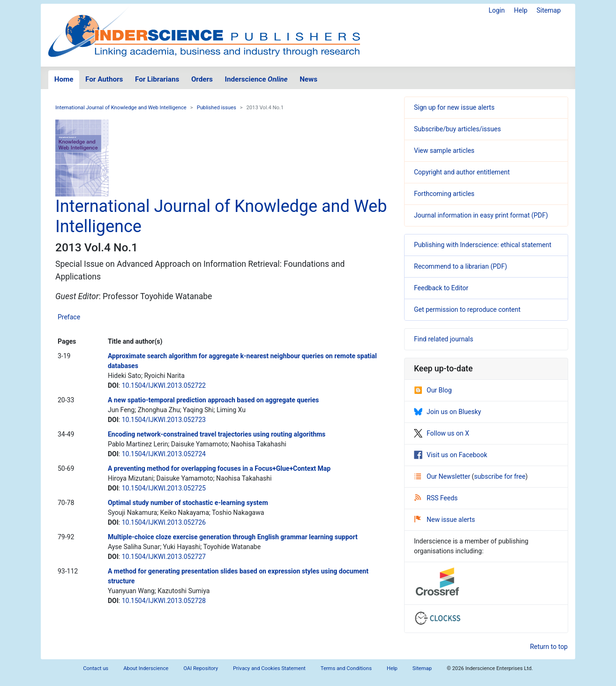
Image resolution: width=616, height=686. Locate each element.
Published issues (217, 108)
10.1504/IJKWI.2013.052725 (164, 488)
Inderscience (256, 79)
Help (521, 10)
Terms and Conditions (346, 668)
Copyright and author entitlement (462, 172)
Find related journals (443, 339)
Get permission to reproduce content (467, 309)
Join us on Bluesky (447, 412)
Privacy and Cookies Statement (269, 668)
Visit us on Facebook (451, 455)
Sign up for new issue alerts (454, 107)
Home (64, 79)
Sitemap (549, 10)
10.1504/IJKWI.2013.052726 (164, 522)
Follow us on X (442, 433)
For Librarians (157, 79)
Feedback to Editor (441, 288)
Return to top (549, 647)
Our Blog (433, 390)
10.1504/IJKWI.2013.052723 (164, 420)
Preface (69, 317)
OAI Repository (201, 668)
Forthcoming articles (444, 194)
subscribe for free (500, 476)
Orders (202, 79)
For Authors (104, 79)
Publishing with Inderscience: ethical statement (483, 245)
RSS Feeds (436, 498)
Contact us (96, 668)
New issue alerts (445, 520)
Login (497, 10)
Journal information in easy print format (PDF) (481, 215)
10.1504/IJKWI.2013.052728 (164, 601)
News (308, 79)
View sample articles (444, 151)
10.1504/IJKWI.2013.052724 (164, 454)
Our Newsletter (443, 476)
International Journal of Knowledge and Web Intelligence (121, 108)
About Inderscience (146, 668)
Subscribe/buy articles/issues (457, 129)
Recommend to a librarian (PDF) (461, 266)
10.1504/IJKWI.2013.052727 (164, 557)
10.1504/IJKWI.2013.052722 (164, 385)
